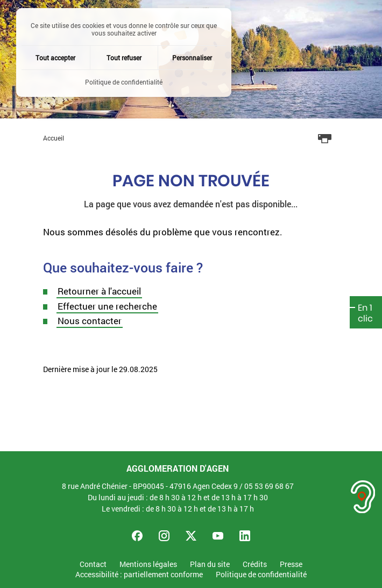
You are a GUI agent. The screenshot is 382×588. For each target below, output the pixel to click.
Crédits (255, 565)
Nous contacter (90, 321)
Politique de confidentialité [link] (124, 82)
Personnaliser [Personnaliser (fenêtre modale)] (192, 58)
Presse (291, 565)
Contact (93, 565)
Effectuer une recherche (107, 306)
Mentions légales (148, 565)
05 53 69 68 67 (269, 486)
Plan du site (210, 565)
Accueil (54, 138)
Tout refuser (124, 58)
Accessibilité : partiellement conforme (139, 575)
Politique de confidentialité (261, 575)
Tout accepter (55, 58)
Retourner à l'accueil (99, 291)
